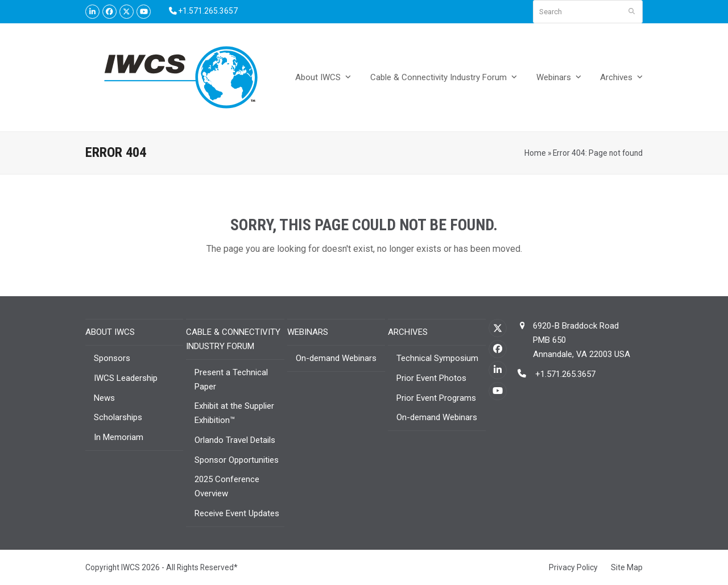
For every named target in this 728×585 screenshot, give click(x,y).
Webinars (308, 332)
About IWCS (110, 332)
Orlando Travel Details (235, 440)
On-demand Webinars (336, 358)
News (104, 398)
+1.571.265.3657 (564, 374)
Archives (408, 332)
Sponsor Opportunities (237, 460)
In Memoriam (119, 437)
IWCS (131, 567)
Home (535, 153)
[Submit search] (632, 12)
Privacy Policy (573, 567)
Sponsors (112, 358)
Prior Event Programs (436, 398)
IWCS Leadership (126, 378)
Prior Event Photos (431, 378)
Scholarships (118, 417)
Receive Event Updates (237, 513)
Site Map (627, 567)
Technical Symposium (437, 358)
